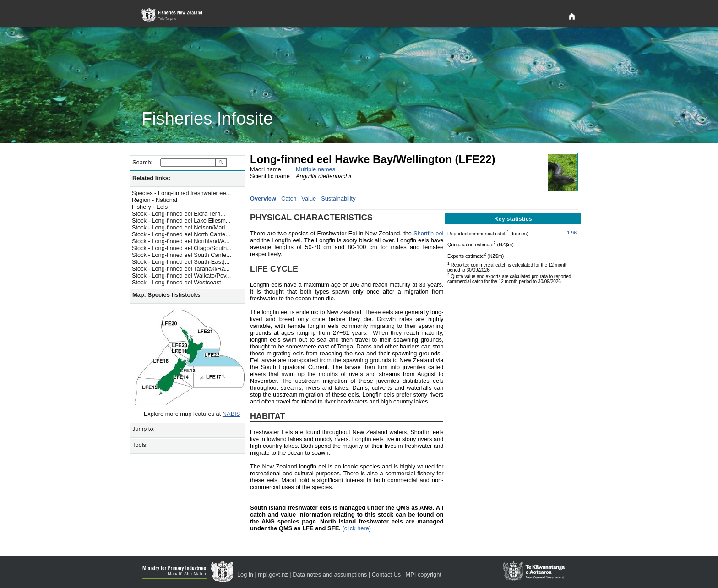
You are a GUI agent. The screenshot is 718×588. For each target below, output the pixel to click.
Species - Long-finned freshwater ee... (181, 193)
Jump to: (144, 429)
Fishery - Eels (150, 207)
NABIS (231, 414)
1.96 (572, 233)
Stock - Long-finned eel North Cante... (181, 234)
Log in (245, 574)
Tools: (140, 445)
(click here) (356, 528)
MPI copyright (424, 574)
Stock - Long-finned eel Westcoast (177, 282)
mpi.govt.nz (273, 574)
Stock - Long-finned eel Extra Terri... (179, 214)
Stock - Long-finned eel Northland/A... (181, 241)
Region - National (155, 200)
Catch (289, 199)
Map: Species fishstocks (166, 295)
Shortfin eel (428, 233)
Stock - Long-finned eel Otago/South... (182, 248)
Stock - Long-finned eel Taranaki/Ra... (181, 269)
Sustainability (338, 199)
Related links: (151, 178)
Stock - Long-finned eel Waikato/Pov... (181, 275)
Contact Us (386, 574)
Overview (263, 199)
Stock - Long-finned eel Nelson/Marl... (181, 227)
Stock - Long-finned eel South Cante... (182, 255)
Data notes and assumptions (330, 574)
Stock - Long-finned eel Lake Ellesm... (181, 220)
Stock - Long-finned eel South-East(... (181, 262)
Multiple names (315, 169)
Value (309, 199)
